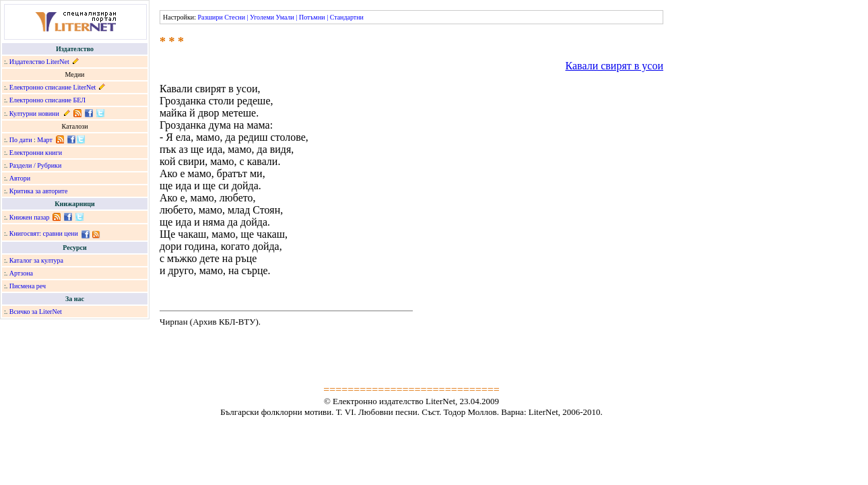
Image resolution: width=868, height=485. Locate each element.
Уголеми (262, 17)
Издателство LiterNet (39, 62)
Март (45, 140)
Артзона (21, 273)
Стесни (235, 17)
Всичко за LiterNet (36, 312)
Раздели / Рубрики (36, 165)
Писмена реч (28, 286)
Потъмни (312, 17)
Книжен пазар (30, 217)
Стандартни (347, 17)
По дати (21, 140)
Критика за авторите (39, 191)
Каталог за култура (36, 260)
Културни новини (34, 114)
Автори (20, 178)
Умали (285, 17)
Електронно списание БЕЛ (47, 100)
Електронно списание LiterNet (53, 87)
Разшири (210, 17)
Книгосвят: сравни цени (44, 233)
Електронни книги (36, 153)
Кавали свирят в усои (614, 66)
